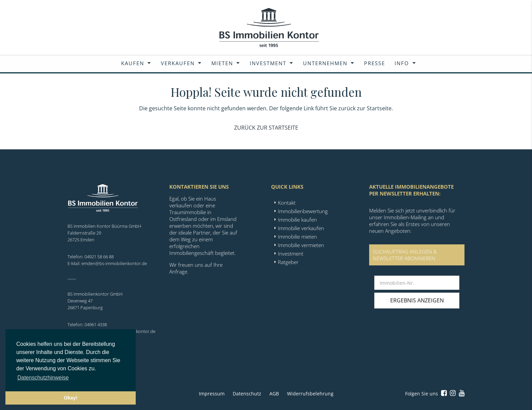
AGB (274, 394)
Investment (268, 63)
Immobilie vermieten (301, 245)
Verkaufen (178, 63)
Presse (375, 63)
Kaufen (133, 63)
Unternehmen (325, 63)
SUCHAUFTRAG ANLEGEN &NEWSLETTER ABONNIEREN (405, 255)
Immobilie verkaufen (301, 228)
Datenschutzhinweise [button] (43, 378)
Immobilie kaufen (297, 220)
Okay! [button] (71, 398)
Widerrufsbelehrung (310, 394)
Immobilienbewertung (303, 211)
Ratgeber (288, 262)
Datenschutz (247, 394)
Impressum (212, 394)
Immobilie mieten (297, 237)
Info (402, 63)
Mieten (222, 63)
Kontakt (287, 203)
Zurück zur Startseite (266, 128)
